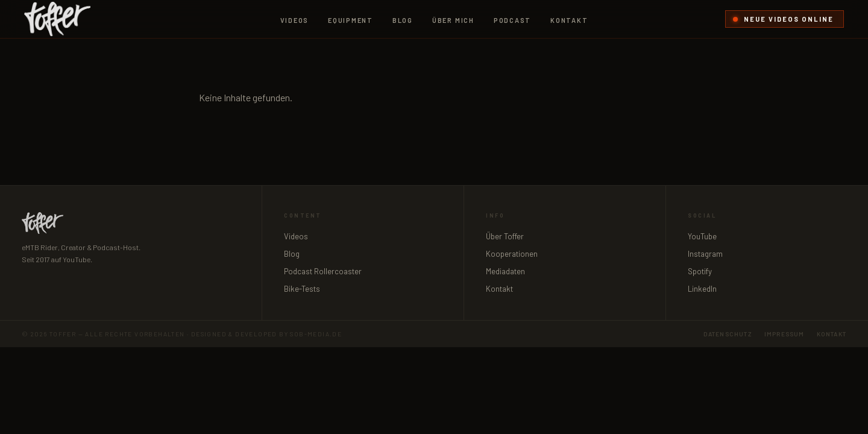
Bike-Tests (302, 289)
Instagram (705, 254)
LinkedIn (702, 289)
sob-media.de (316, 334)
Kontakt (569, 20)
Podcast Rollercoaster (323, 271)
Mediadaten (505, 271)
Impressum (785, 334)
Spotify (700, 271)
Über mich (453, 20)
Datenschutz (728, 334)
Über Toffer (505, 236)
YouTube (702, 236)
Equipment (351, 20)
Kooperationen (512, 254)
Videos (295, 20)
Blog (403, 20)
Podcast (512, 20)
